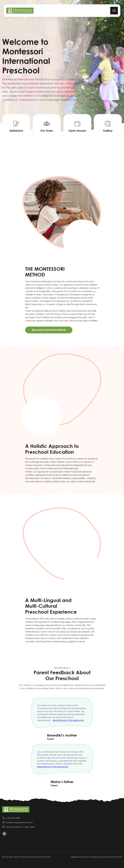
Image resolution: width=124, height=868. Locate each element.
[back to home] (20, 11)
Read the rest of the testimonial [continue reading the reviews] (68, 720)
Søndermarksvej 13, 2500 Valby (19, 827)
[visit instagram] (4, 834)
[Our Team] (47, 126)
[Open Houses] (77, 126)
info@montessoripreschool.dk (17, 822)
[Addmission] (16, 126)
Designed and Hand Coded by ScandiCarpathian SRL (96, 857)
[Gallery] (108, 126)
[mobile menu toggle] (114, 11)
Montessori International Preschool (35, 857)
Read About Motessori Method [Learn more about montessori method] (49, 330)
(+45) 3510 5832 (11, 818)
